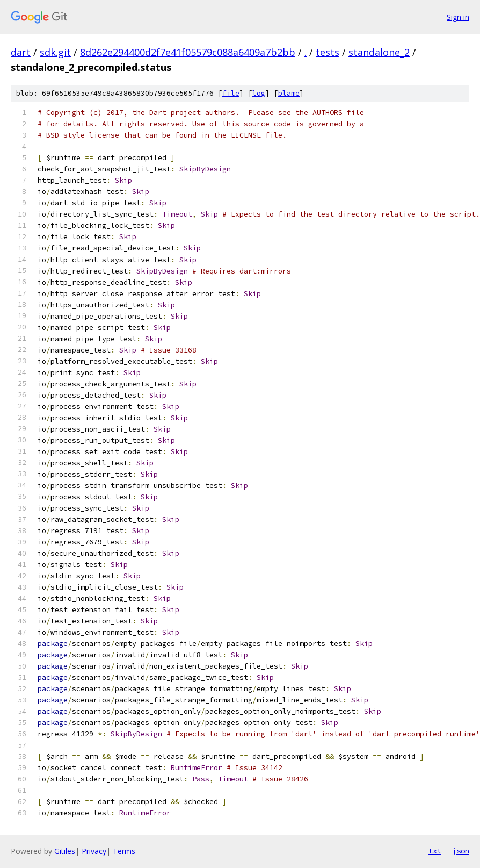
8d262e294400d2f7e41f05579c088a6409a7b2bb (188, 52)
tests (328, 52)
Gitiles (65, 851)
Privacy (94, 851)
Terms (124, 851)
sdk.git (55, 52)
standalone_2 (379, 52)
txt (435, 851)
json (461, 851)
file (231, 93)
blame (289, 93)
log (259, 93)
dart (21, 52)
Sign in (458, 17)
